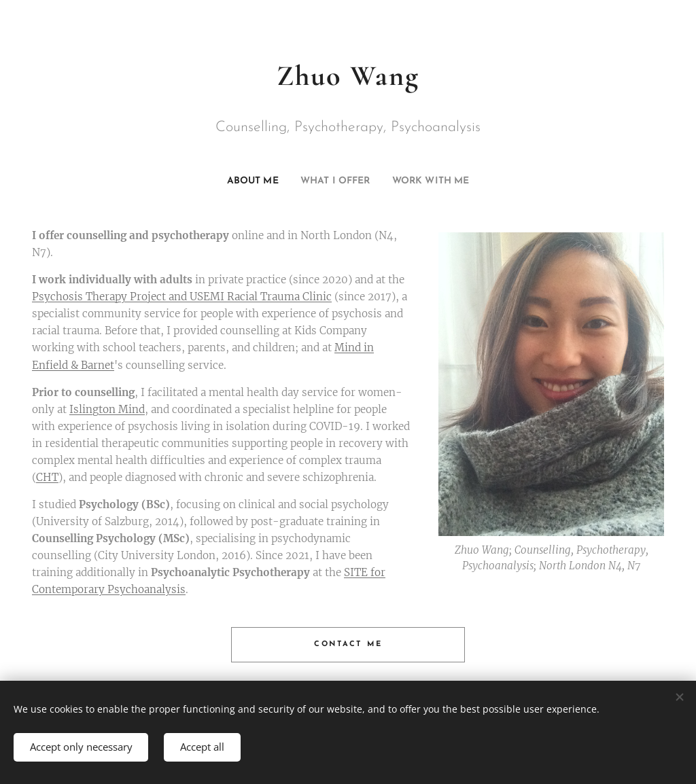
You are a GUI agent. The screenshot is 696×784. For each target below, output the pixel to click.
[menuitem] (241, 181)
